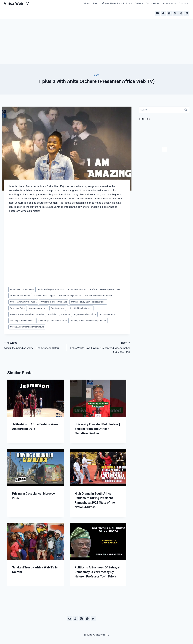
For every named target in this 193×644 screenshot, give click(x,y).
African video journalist (70, 296)
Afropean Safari (18, 308)
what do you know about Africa (53, 321)
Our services (153, 3)
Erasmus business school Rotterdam (27, 314)
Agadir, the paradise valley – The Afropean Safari (34, 345)
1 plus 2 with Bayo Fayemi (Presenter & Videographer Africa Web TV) (100, 347)
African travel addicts (20, 296)
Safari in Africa (107, 314)
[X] (181, 13)
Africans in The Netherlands (54, 302)
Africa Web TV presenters (22, 289)
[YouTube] (157, 13)
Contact (183, 3)
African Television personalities (105, 289)
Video (87, 3)
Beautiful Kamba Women (80, 308)
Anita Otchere (58, 308)
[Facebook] (175, 13)
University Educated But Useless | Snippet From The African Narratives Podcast (97, 429)
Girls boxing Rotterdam (59, 314)
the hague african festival (22, 321)
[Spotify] (187, 13)
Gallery (139, 3)
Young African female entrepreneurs (27, 327)
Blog (96, 3)
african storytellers (77, 289)
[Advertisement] (96, 42)
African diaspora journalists (51, 289)
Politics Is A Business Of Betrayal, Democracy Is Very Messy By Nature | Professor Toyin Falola (98, 572)
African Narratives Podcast (117, 3)
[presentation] (36, 398)
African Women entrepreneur (98, 296)
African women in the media (23, 302)
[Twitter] (93, 619)
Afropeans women (38, 308)
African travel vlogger (44, 296)
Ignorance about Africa (85, 314)
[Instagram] (169, 13)
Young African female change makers (89, 321)
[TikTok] (163, 13)
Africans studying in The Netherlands (88, 302)
